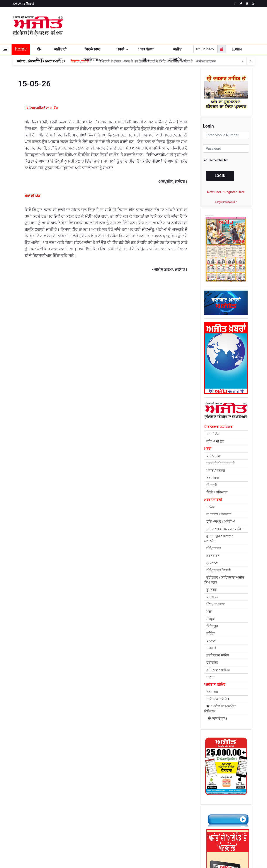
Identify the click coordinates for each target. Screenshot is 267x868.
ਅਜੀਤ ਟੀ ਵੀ (60, 51)
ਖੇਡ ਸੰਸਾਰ (213, 478)
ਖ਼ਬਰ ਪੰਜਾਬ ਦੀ (146, 51)
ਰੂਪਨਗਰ (212, 590)
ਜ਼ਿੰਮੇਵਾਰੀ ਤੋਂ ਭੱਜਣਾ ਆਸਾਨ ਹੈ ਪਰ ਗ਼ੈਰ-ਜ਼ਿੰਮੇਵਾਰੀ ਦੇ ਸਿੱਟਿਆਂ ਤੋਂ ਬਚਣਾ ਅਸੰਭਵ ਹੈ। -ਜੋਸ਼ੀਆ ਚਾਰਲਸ (157, 61)
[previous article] (251, 61)
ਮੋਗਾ (209, 612)
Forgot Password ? (226, 202)
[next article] (243, 61)
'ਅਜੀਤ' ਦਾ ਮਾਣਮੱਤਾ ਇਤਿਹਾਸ (220, 709)
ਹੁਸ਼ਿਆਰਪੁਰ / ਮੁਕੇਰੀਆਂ (221, 521)
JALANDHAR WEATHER (214, 25)
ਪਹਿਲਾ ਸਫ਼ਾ (214, 456)
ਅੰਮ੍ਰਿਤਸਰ (214, 548)
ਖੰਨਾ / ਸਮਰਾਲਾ (216, 604)
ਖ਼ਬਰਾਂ (120, 49)
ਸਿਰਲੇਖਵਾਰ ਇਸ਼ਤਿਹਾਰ (92, 51)
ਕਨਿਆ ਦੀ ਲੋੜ (215, 441)
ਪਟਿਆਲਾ (212, 597)
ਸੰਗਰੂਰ (211, 619)
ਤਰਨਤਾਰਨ (213, 556)
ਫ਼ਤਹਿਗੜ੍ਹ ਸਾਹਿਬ (218, 655)
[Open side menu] (5, 49)
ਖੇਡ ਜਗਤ (212, 692)
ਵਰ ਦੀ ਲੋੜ (213, 434)
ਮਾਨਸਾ (210, 677)
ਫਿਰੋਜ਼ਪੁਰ (212, 626)
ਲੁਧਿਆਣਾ (212, 563)
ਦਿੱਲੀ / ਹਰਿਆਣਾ (217, 492)
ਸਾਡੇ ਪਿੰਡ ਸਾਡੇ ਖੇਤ (218, 699)
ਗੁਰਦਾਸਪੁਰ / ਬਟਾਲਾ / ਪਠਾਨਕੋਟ (219, 539)
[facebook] (235, 3)
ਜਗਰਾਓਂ (211, 648)
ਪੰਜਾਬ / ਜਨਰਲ (216, 471)
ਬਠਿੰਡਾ (211, 633)
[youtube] (247, 3)
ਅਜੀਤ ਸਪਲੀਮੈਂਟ (175, 51)
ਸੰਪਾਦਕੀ (212, 485)
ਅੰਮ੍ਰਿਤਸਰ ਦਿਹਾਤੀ (219, 570)
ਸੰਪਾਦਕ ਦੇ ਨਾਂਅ (217, 718)
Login (237, 49)
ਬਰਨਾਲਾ (211, 641)
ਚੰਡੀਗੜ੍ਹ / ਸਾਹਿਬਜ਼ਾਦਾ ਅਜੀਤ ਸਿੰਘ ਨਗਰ (224, 580)
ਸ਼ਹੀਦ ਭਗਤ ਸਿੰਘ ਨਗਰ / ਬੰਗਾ (224, 529)
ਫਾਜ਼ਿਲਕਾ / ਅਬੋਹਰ (218, 670)
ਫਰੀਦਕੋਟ (212, 663)
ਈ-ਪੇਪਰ (39, 51)
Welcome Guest (23, 3)
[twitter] (241, 3)
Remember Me (219, 160)
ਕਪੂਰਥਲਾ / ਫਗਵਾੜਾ (219, 514)
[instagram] (253, 3)
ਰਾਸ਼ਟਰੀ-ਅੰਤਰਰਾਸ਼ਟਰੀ (221, 463)
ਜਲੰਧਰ (211, 507)
